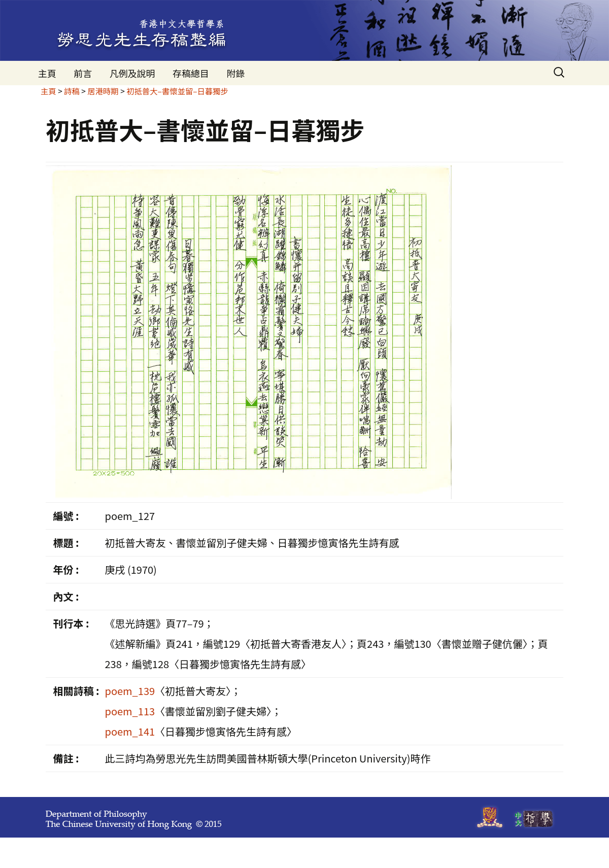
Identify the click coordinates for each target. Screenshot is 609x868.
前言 (83, 73)
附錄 (235, 73)
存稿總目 (191, 73)
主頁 (47, 73)
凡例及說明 (132, 73)
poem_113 (130, 711)
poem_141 (130, 731)
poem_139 (130, 691)
